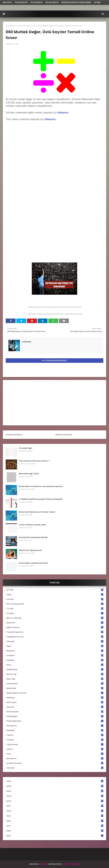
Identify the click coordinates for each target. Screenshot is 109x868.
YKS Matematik (21, 2)
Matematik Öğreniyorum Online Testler (37, 512)
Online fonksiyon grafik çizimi (32, 525)
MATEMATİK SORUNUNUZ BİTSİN (33, 537)
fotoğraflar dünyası (55, 637)
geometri (55, 641)
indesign (55, 660)
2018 (55, 821)
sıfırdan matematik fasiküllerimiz (76, 2)
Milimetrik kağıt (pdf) (29, 474)
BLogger (43, 864)
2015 (55, 836)
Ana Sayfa (10, 26)
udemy (55, 749)
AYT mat (55, 590)
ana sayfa (7, 2)
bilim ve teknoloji (55, 618)
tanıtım (55, 735)
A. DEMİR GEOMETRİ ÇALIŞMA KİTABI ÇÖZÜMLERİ (41, 499)
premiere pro (55, 726)
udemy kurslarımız (64, 435)
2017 (55, 826)
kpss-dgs (55, 679)
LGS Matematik (52, 2)
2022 (55, 801)
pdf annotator (55, 712)
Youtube (55, 613)
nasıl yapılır (55, 702)
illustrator (55, 651)
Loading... (54, 191)
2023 (55, 796)
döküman (55, 623)
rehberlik (55, 730)
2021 (55, 806)
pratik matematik (55, 721)
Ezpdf (55, 595)
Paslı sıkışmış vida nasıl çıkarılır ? (34, 461)
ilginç (55, 646)
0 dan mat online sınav (27, 26)
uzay (55, 754)
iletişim (97, 2)
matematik (55, 688)
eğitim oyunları (55, 627)
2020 (55, 811)
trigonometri (55, 744)
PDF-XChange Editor (55, 604)
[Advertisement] (54, 403)
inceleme (55, 655)
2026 (55, 781)
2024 (55, 791)
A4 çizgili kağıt (26, 448)
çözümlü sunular (55, 763)
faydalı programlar (55, 632)
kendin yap (55, 674)
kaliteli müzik (55, 669)
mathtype (55, 698)
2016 (55, 831)
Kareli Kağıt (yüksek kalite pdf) (33, 563)
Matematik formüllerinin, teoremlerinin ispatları (41, 486)
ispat (55, 665)
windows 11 (55, 758)
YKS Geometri (36, 2)
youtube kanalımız (14, 435)
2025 (55, 786)
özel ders (55, 768)
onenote (55, 707)
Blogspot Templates (71, 864)
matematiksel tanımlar (55, 693)
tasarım (55, 740)
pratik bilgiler (55, 716)
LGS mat (55, 599)
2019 (55, 816)
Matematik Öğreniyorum (30, 550)
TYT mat (55, 609)
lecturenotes (55, 684)
